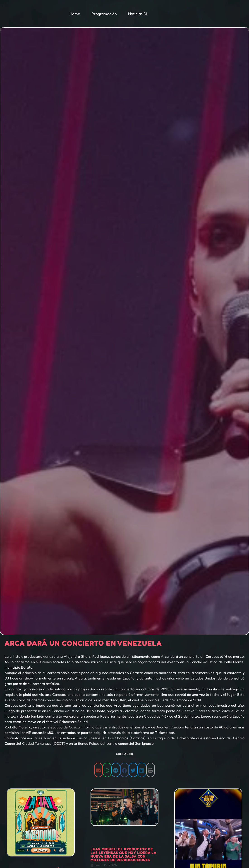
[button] (98, 770)
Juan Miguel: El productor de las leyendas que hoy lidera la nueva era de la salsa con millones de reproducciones (123, 854)
